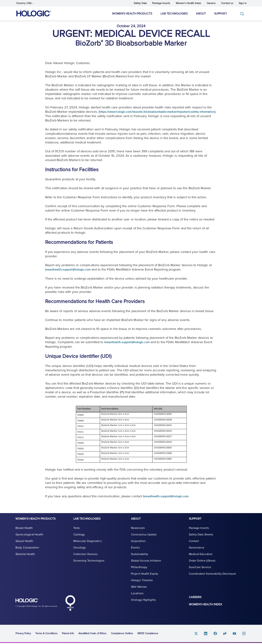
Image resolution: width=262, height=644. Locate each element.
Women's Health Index (188, 3)
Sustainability (140, 558)
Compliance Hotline (122, 634)
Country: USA (25, 3)
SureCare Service (200, 572)
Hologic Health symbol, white (70, 604)
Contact (194, 545)
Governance (197, 552)
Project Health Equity (145, 578)
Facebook (218, 634)
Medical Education (201, 558)
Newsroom (138, 532)
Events (135, 552)
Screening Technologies (89, 565)
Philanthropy (139, 572)
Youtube (236, 634)
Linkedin (209, 634)
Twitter (201, 634)
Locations (137, 598)
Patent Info (68, 634)
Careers (211, 3)
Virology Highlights (143, 604)
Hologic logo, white (34, 603)
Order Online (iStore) (202, 565)
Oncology (80, 552)
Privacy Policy (23, 634)
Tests (77, 532)
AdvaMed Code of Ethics (92, 634)
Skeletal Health (25, 558)
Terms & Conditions (46, 634)
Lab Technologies (174, 14)
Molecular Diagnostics (88, 545)
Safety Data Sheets (201, 539)
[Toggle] (243, 14)
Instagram (244, 634)
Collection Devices (86, 558)
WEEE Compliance (148, 634)
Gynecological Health (29, 539)
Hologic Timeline (142, 585)
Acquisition (138, 545)
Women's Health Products (132, 14)
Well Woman (139, 591)
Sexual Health (24, 545)
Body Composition (27, 552)
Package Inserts (161, 3)
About (201, 14)
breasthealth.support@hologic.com (70, 273)
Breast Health (24, 532)
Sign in (243, 3)
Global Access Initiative (146, 565)
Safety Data (140, 3)
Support (221, 14)
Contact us (227, 3)
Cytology (79, 539)
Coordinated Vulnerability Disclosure (213, 578)
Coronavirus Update (144, 539)
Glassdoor (227, 634)
